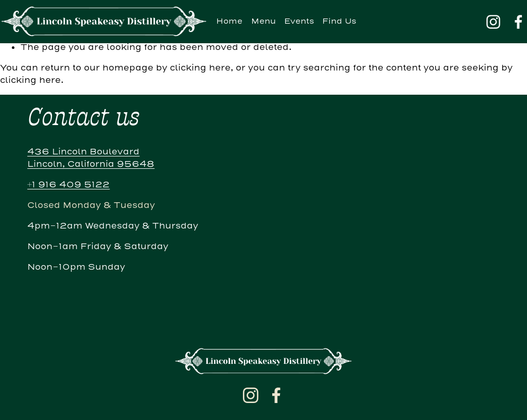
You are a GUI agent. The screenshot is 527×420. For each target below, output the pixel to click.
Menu (263, 21)
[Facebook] (519, 22)
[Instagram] (493, 22)
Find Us (339, 21)
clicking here (200, 68)
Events (299, 21)
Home (229, 21)
